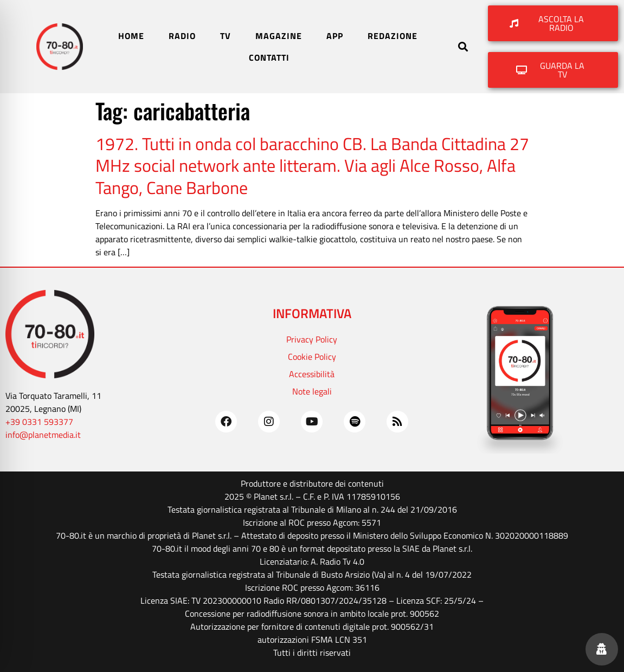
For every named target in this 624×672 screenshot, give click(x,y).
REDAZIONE (393, 36)
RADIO (182, 36)
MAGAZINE (279, 36)
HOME (131, 36)
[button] (463, 47)
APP (335, 36)
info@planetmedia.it (43, 435)
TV (226, 36)
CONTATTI (269, 57)
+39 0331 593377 (39, 422)
